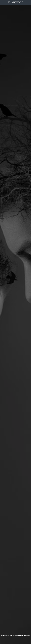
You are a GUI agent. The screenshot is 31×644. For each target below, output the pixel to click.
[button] (2, 2)
